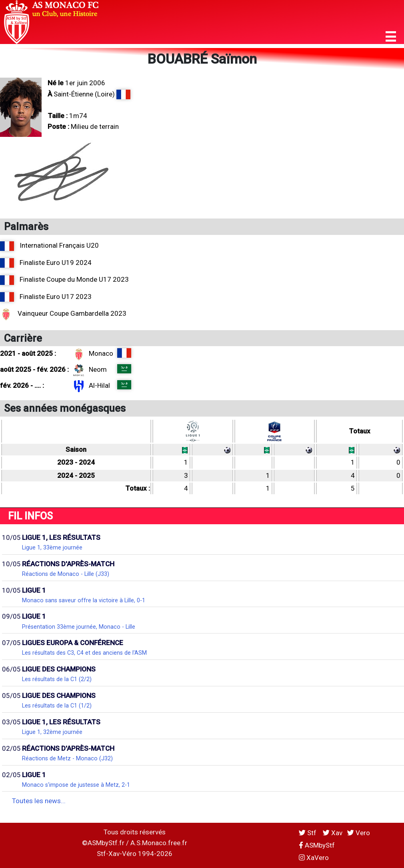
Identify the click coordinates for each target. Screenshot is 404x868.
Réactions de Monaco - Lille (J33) (66, 574)
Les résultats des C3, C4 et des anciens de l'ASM (84, 653)
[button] (391, 37)
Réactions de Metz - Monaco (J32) (67, 758)
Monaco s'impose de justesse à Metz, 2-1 (76, 785)
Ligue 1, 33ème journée (52, 547)
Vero (359, 833)
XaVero (314, 858)
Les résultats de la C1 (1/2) (57, 706)
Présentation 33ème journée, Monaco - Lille (79, 627)
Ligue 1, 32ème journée (52, 732)
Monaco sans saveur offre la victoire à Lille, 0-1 (84, 600)
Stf (308, 833)
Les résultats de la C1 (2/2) (57, 679)
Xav (333, 833)
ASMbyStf (317, 845)
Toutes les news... (39, 801)
